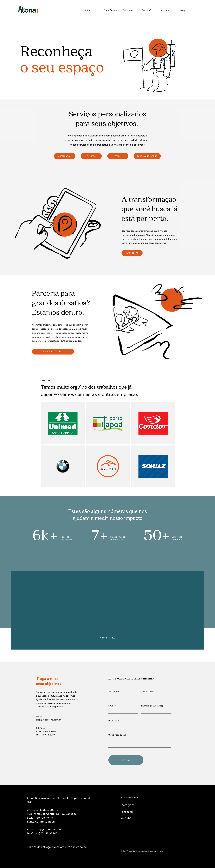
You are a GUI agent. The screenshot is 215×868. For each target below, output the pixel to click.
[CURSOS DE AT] (132, 253)
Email (111, 706)
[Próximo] (171, 606)
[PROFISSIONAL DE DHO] (147, 156)
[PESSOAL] (118, 156)
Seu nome (114, 691)
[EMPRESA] (91, 156)
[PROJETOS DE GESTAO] (53, 352)
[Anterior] (44, 606)
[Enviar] (126, 760)
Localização (114, 720)
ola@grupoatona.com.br (48, 720)
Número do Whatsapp (152, 706)
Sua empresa (148, 691)
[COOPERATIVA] (65, 156)
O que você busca (117, 735)
